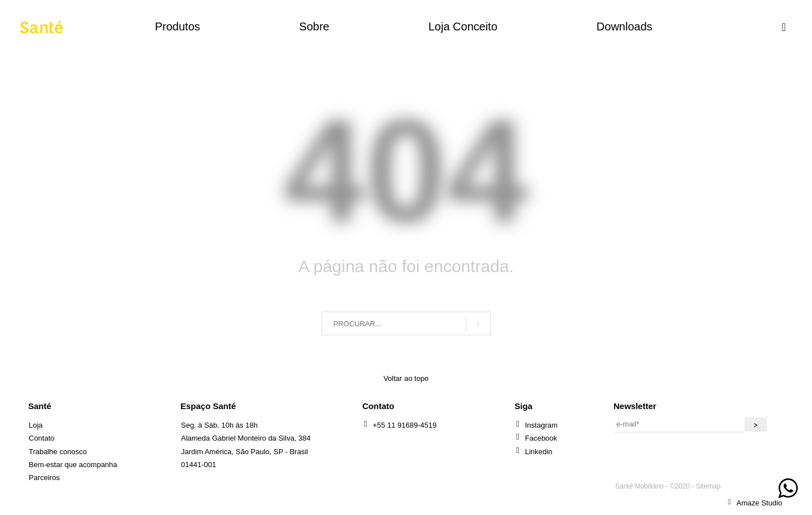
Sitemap (708, 486)
